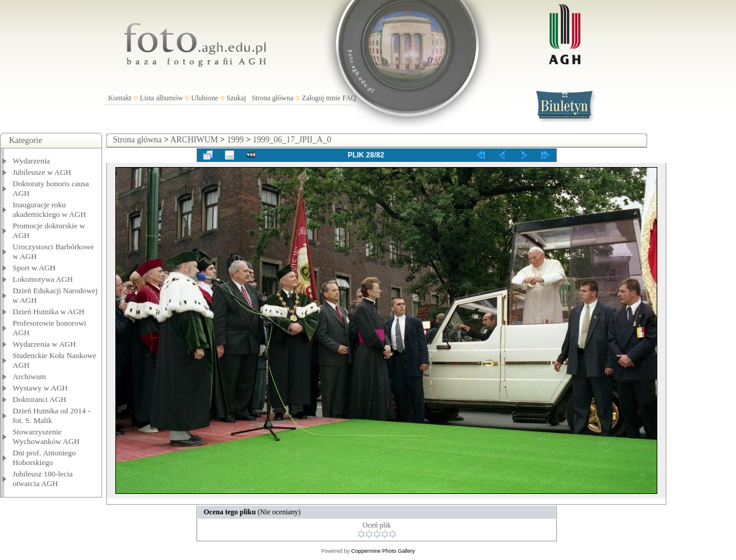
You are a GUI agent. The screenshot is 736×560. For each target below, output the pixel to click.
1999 (236, 140)
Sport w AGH (34, 268)
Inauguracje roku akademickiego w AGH (49, 209)
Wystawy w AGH (40, 388)
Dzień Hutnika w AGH (49, 312)
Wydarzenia (31, 161)
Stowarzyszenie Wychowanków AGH (46, 437)
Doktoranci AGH (39, 399)
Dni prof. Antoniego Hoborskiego (44, 458)
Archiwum (29, 376)
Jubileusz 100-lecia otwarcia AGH (43, 479)
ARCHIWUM (194, 140)
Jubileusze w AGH (42, 172)
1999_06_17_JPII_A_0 (292, 140)
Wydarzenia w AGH (44, 344)
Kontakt (120, 98)
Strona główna (273, 98)
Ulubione (205, 98)
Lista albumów (162, 98)
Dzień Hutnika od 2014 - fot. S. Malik (51, 415)
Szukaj (236, 98)
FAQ (349, 98)
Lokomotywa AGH (43, 279)
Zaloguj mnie (321, 98)
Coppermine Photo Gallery (383, 551)
